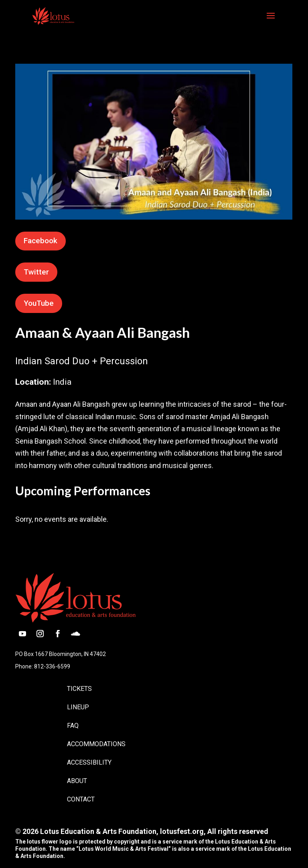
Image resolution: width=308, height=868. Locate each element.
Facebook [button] (41, 241)
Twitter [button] (36, 272)
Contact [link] (81, 799)
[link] (53, 15)
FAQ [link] (73, 726)
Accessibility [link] (89, 762)
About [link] (77, 781)
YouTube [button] (39, 303)
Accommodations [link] (96, 744)
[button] (271, 21)
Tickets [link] (79, 689)
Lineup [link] (78, 707)
